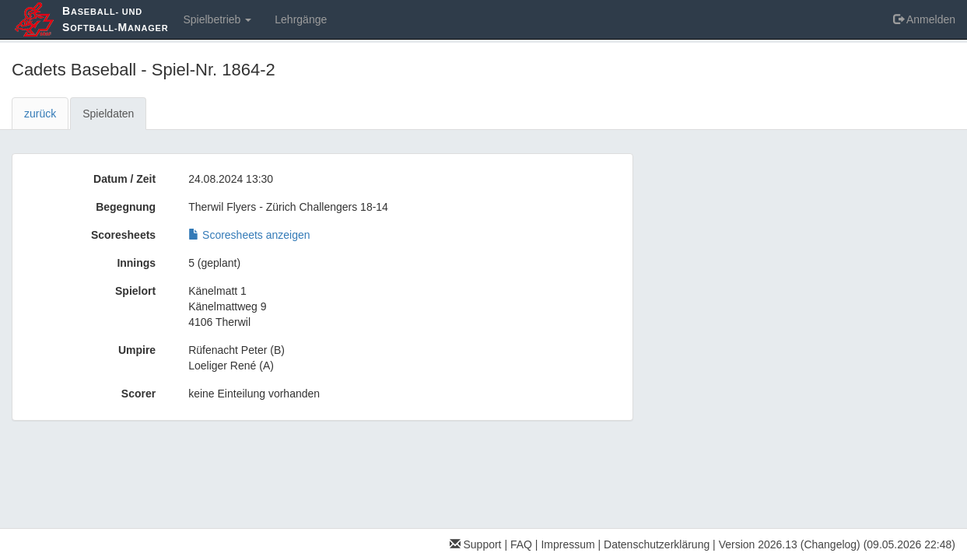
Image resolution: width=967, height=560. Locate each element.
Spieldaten (108, 114)
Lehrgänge (301, 19)
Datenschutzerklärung (657, 544)
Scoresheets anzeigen (249, 235)
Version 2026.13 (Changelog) (790, 544)
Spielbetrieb (217, 19)
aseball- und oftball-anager (115, 19)
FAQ (521, 544)
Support (476, 544)
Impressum (568, 544)
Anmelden (924, 19)
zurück (40, 114)
